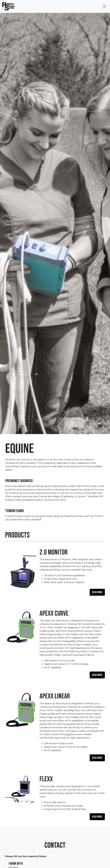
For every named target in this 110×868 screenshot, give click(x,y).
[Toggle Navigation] (104, 6)
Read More (97, 592)
